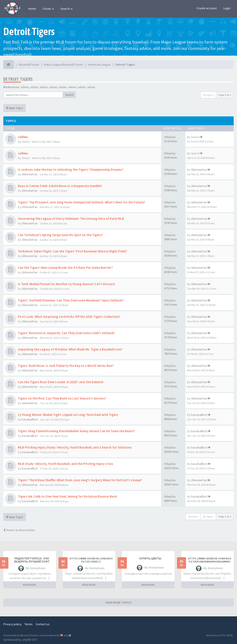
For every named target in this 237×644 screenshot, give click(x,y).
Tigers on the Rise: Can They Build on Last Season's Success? (62, 398)
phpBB (20, 635)
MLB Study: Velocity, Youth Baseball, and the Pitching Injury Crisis (66, 464)
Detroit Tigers (18, 79)
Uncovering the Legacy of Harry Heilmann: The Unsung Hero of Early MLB (71, 219)
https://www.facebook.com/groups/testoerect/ (91, 560)
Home (32, 9)
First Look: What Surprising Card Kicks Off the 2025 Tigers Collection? (69, 317)
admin (25, 87)
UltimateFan (30, 174)
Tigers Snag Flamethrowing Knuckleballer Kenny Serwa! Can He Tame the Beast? (76, 431)
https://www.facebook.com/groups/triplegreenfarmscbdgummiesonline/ (210, 562)
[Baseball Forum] (8, 64)
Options (193, 516)
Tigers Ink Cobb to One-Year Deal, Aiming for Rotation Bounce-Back (67, 496)
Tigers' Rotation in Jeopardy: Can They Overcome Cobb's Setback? (67, 333)
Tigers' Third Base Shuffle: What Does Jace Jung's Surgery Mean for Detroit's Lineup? (80, 480)
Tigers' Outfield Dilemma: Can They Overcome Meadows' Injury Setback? (71, 300)
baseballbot (30, 419)
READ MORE (30, 585)
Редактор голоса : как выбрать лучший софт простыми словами (32, 562)
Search (67, 9)
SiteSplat (34, 635)
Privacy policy (12, 624)
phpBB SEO (30, 640)
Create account (207, 8)
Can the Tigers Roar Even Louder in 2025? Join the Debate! (61, 382)
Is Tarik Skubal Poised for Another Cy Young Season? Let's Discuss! (66, 284)
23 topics (208, 95)
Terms (29, 624)
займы (23, 137)
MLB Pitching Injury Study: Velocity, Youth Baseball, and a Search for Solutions (75, 447)
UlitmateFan (30, 272)
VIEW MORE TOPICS (118, 602)
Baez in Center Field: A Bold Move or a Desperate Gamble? (60, 186)
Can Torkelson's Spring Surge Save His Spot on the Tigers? (60, 235)
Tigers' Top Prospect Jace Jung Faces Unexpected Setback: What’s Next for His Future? (82, 202)
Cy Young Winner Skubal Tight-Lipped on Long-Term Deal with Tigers (68, 415)
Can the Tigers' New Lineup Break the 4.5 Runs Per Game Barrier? (65, 268)
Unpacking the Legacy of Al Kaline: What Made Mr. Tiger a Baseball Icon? (70, 349)
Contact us (43, 624)
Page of (225, 95)
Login (227, 8)
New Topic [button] (15, 108)
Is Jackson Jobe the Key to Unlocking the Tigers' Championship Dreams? (71, 170)
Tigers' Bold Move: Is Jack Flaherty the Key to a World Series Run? (66, 366)
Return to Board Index (19, 530)
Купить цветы (150, 559)
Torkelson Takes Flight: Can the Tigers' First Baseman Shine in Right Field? (72, 251)
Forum (48, 9)
